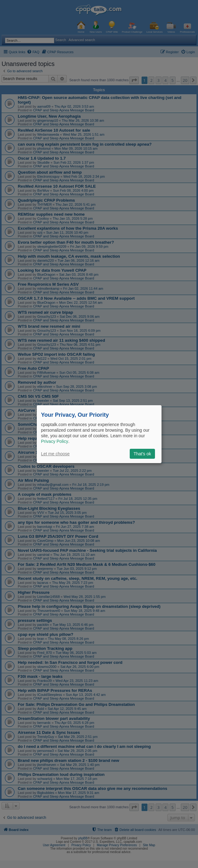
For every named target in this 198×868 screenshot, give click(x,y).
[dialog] (99, 434)
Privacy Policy (55, 441)
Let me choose (56, 454)
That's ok (142, 454)
